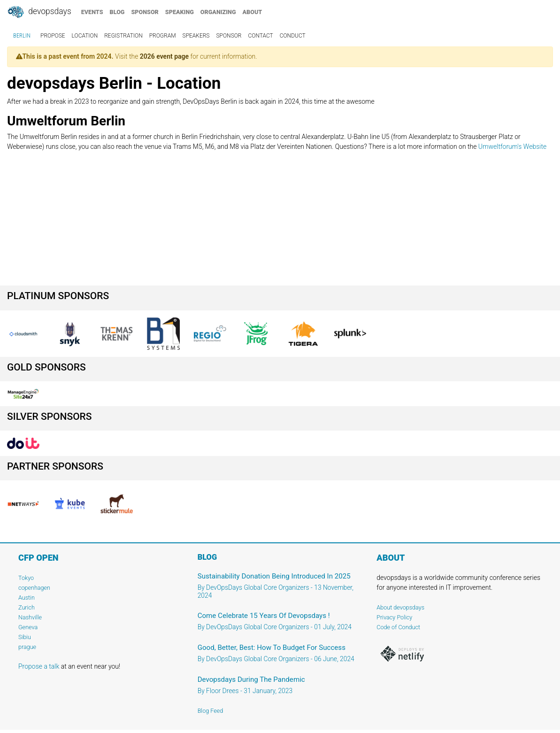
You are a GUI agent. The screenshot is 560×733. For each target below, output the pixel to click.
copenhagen (34, 588)
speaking (180, 12)
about (253, 12)
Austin (27, 598)
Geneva (28, 627)
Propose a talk (39, 666)
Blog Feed (211, 711)
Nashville (30, 617)
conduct (293, 36)
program (163, 36)
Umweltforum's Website (512, 147)
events (92, 12)
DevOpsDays (39, 12)
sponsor (145, 12)
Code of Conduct (398, 627)
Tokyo (26, 578)
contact (260, 36)
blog (117, 12)
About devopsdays (400, 607)
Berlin (22, 36)
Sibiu (25, 637)
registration (123, 36)
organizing (218, 12)
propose (53, 36)
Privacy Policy (394, 617)
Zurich (27, 607)
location (85, 36)
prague (27, 647)
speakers (196, 36)
